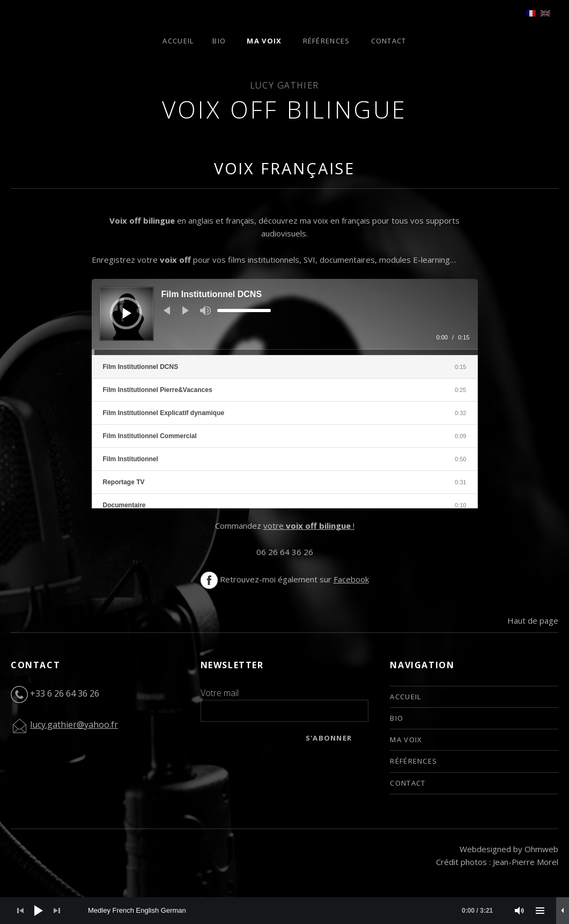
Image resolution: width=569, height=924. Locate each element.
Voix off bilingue (285, 109)
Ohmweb (541, 849)
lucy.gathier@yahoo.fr (74, 725)
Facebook (351, 579)
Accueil (178, 41)
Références (327, 41)
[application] (285, 317)
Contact (389, 41)
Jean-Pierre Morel (526, 862)
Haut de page (533, 620)
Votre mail (220, 693)
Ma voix (264, 41)
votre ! (309, 526)
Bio (219, 41)
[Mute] (205, 311)
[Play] (127, 313)
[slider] (244, 311)
